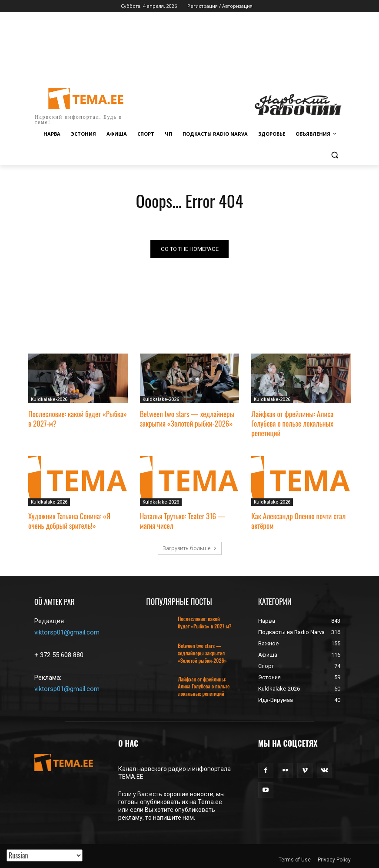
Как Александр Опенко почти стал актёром (298, 521)
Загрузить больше (190, 548)
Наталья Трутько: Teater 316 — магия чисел (183, 521)
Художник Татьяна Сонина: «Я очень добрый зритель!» (69, 521)
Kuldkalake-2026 (49, 400)
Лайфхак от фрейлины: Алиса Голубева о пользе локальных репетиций (292, 423)
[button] (334, 155)
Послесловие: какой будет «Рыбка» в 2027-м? (78, 419)
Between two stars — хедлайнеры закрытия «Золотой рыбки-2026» (187, 419)
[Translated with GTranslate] (45, 855)
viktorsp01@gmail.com (67, 633)
